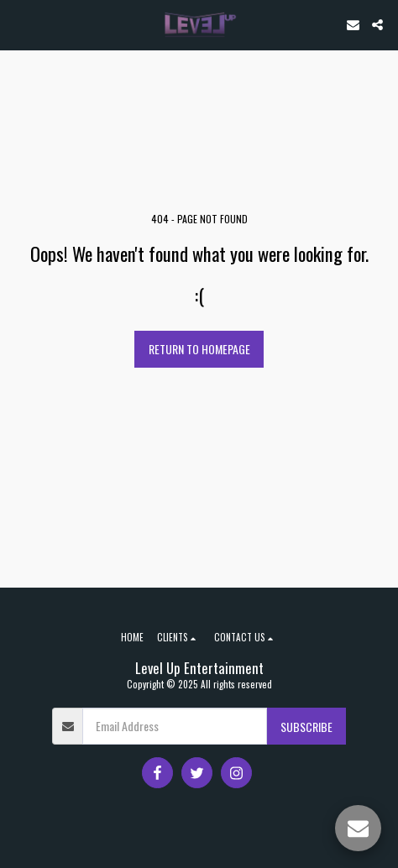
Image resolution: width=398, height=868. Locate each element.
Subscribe (306, 727)
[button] (18, 24)
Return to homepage (199, 349)
